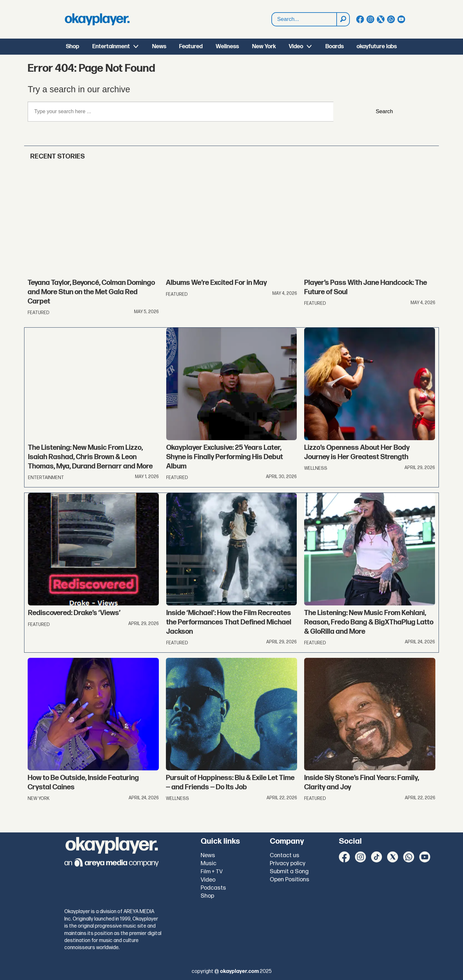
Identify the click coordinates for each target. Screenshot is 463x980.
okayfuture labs (377, 46)
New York (264, 46)
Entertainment (111, 46)
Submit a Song (289, 871)
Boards (335, 46)
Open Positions (290, 880)
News (159, 46)
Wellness (227, 46)
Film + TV (212, 872)
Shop (73, 46)
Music (209, 863)
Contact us (285, 855)
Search (272, 13)
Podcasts (213, 888)
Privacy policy (288, 863)
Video (296, 46)
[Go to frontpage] (97, 19)
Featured (191, 46)
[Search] (343, 19)
